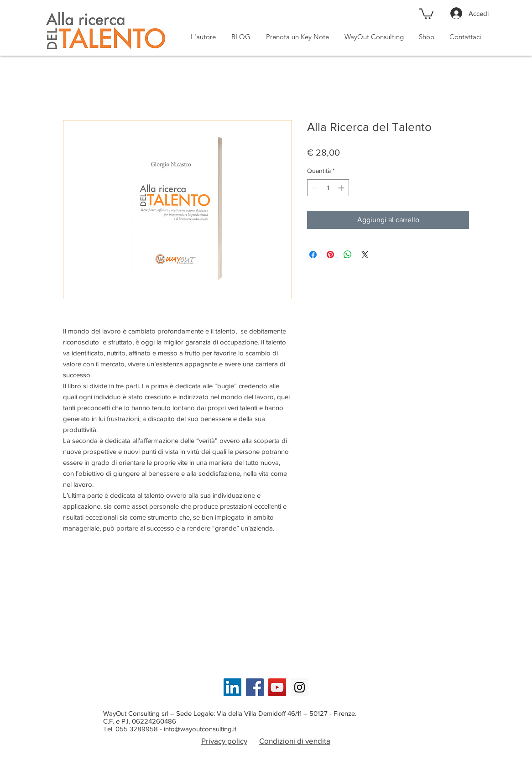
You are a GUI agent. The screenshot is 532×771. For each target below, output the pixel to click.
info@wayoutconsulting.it (200, 729)
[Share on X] (365, 255)
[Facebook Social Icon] (255, 687)
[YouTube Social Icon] (277, 687)
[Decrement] (314, 188)
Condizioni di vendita (295, 741)
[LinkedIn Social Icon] (232, 687)
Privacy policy (224, 741)
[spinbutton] (328, 188)
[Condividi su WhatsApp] (348, 255)
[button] (426, 13)
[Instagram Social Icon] (300, 687)
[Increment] (342, 188)
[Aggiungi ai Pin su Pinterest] (330, 255)
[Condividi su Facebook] (313, 255)
